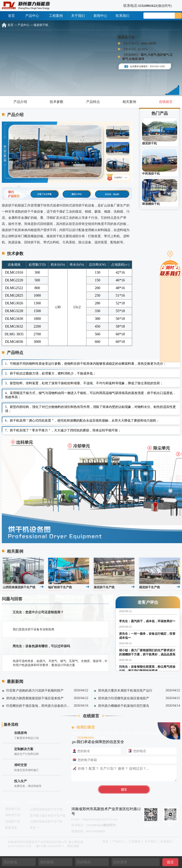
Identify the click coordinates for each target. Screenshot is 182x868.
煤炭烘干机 (41, 25)
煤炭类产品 (13, 809)
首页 (11, 16)
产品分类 (9, 802)
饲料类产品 (13, 815)
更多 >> (35, 828)
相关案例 (127, 102)
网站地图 (73, 846)
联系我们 (122, 16)
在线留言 (164, 102)
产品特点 (91, 102)
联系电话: (145, 6)
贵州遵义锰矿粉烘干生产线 (48, 816)
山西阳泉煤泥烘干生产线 (46, 809)
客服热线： (88, 831)
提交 (170, 862)
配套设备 (11, 828)
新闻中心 (100, 16)
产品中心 (34, 16)
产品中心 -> (25, 25)
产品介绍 (18, 102)
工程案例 (56, 16)
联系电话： (94, 825)
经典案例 (34, 802)
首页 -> (12, 25)
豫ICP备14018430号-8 (50, 846)
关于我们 (78, 16)
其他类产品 (13, 821)
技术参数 (55, 102)
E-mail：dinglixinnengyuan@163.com (95, 819)
